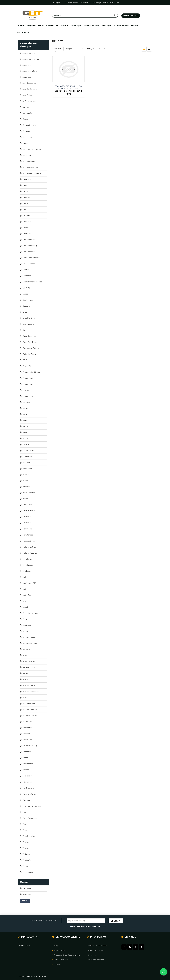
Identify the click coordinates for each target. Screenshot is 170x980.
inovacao (26, 487)
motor (25, 589)
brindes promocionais (32, 149)
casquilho (27, 216)
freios (25, 432)
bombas (135, 26)
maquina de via (29, 541)
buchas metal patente (32, 173)
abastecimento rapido (32, 59)
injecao (26, 475)
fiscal (25, 414)
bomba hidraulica (30, 125)
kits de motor (62, 26)
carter (25, 210)
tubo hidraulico (29, 836)
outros (25, 619)
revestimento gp (30, 746)
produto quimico (30, 710)
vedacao (26, 854)
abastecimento (29, 53)
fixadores (26, 420)
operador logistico (30, 613)
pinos (25, 655)
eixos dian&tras (29, 318)
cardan (25, 204)
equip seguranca (30, 336)
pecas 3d (26, 631)
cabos (25, 185)
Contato (56, 964)
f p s (25, 360)
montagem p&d (29, 583)
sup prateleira (28, 788)
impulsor (26, 463)
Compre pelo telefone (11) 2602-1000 (106, 3)
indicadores (27, 469)
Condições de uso (95, 950)
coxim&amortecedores (32, 282)
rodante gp (28, 752)
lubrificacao (28, 517)
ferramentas (28, 384)
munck (25, 607)
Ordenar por (57, 50)
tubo (25, 830)
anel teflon (27, 95)
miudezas (27, 571)
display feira (28, 300)
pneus (25, 679)
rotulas (26, 770)
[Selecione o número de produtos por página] (101, 49)
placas (25, 673)
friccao (25, 438)
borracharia (27, 137)
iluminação (107, 26)
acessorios (27, 65)
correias (50, 26)
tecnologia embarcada (32, 806)
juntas (25, 499)
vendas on (27, 860)
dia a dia (26, 288)
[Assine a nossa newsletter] (86, 921)
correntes (27, 276)
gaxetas (26, 445)
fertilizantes (28, 396)
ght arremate (23, 32)
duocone (26, 306)
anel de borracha (30, 89)
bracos (25, 143)
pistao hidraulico (29, 667)
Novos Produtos (60, 960)
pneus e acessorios (31, 692)
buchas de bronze (30, 167)
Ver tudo (25, 901)
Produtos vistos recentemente (66, 955)
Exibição (90, 49)
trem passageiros (30, 818)
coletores (27, 234)
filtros (41, 26)
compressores (29, 252)
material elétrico (121, 26)
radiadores (27, 728)
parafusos (27, 625)
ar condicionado (29, 101)
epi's (24, 330)
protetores (27, 722)
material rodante (91, 26)
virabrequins (28, 872)
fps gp (25, 426)
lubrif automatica (30, 511)
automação (76, 26)
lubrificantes (28, 523)
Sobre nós (92, 955)
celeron (26, 228)
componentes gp (30, 246)
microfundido (28, 559)
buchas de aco (29, 161)
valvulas (26, 848)
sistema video (29, 782)
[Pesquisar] (85, 16)
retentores (27, 740)
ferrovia (26, 390)
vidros (25, 866)
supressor (27, 800)
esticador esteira (29, 354)
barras (25, 119)
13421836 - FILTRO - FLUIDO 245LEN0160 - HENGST (68, 87)
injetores (26, 481)
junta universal (29, 493)
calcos (25, 191)
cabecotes (27, 179)
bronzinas (27, 155)
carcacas (26, 198)
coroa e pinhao (29, 264)
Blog (55, 945)
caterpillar (27, 222)
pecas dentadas (29, 637)
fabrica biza (28, 366)
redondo (26, 734)
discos (25, 294)
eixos (25, 312)
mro (24, 601)
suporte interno (29, 794)
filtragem (27, 402)
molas (25, 577)
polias (25, 698)
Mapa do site (59, 950)
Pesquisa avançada (95, 960)
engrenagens (28, 324)
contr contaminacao (31, 258)
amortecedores (29, 83)
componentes (29, 240)
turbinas (26, 842)
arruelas (26, 107)
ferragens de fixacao (31, 372)
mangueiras (27, 529)
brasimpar (27, 894)
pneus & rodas (29, 686)
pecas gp (27, 649)
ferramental (28, 378)
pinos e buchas (29, 661)
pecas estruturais (30, 643)
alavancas (27, 77)
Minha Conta (24, 945)
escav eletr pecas (30, 342)
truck (25, 824)
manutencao (28, 535)
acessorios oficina (30, 71)
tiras (24, 812)
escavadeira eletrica (31, 348)
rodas (25, 758)
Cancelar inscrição (91, 926)
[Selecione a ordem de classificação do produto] (74, 49)
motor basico (28, 595)
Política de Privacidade (97, 945)
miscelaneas (28, 565)
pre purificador (29, 704)
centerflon (27, 888)
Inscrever (76, 926)
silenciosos (27, 776)
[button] (26, 26)
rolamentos (28, 764)
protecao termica (30, 716)
